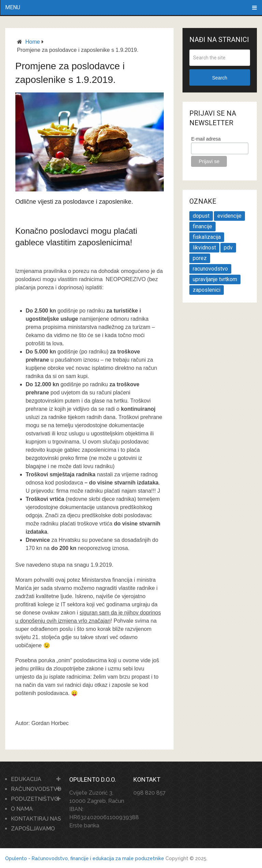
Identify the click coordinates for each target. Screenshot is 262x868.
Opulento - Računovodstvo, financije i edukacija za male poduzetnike (85, 858)
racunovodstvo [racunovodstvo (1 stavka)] (210, 269)
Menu (13, 7)
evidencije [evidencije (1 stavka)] (229, 216)
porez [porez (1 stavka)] (200, 258)
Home (33, 42)
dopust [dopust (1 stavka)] (201, 216)
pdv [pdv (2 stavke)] (228, 248)
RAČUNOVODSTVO (36, 789)
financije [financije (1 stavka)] (202, 226)
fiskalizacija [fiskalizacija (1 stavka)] (207, 237)
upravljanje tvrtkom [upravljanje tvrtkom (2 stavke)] (215, 279)
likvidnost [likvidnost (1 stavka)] (204, 248)
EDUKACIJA (26, 779)
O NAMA (22, 809)
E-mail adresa (206, 139)
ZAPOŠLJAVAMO (33, 829)
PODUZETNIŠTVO (35, 799)
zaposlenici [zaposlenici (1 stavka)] (207, 290)
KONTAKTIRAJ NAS (36, 819)
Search (220, 78)
